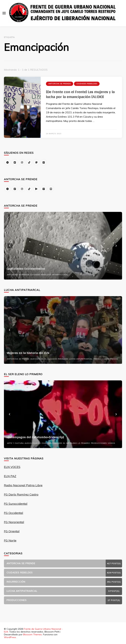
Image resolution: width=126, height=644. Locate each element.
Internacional (60, 275)
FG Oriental (12, 531)
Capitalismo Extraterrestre (26, 269)
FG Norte (10, 540)
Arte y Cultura (15, 443)
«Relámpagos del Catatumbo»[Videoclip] (35, 437)
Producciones (101, 359)
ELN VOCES (12, 467)
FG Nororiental (14, 522)
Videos (114, 359)
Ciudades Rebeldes (87, 84)
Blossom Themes (32, 634)
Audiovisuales (38, 359)
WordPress (10, 637)
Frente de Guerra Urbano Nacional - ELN (33, 630)
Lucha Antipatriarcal (81, 359)
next (116, 246)
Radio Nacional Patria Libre (23, 485)
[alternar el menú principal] (4, 13)
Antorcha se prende (60, 84)
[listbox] (63, 246)
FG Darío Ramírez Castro (21, 494)
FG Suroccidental (16, 504)
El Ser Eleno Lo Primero (77, 443)
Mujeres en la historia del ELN (28, 353)
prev (10, 246)
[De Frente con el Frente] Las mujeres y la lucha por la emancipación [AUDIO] (80, 94)
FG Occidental (14, 513)
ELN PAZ (10, 476)
